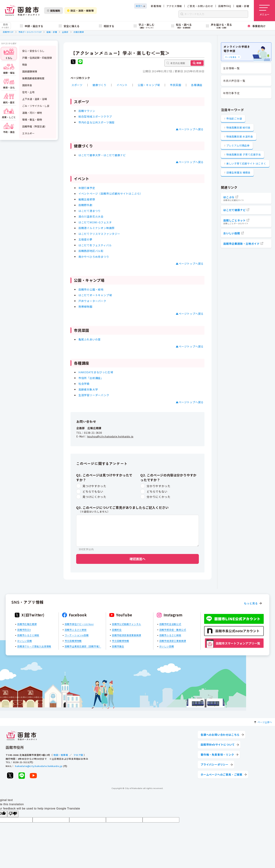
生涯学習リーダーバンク (94, 395)
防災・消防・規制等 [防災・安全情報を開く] (81, 11)
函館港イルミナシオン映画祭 (97, 228)
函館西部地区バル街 (91, 251)
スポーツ (77, 85)
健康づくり (100, 85)
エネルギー (28, 133)
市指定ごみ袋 (234, 118)
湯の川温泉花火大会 (91, 216)
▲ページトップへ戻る (190, 129)
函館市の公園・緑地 (91, 289)
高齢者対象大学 (88, 389)
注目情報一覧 (231, 68)
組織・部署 (243, 6)
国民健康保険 (30, 71)
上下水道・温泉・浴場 (35, 99)
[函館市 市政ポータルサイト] (22, 11)
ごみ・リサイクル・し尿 (36, 106)
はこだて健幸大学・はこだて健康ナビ (102, 155)
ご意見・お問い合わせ (200, 6)
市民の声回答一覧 (234, 81)
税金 (25, 65)
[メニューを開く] (264, 11)
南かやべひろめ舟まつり (94, 256)
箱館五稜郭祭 (87, 199)
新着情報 (156, 6)
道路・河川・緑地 (32, 113)
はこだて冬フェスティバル (95, 245)
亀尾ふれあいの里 (90, 339)
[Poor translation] (13, 814)
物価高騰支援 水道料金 (240, 136)
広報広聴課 (79, 32)
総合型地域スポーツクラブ (95, 116)
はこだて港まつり (90, 211)
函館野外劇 (85, 205)
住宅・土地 (28, 92)
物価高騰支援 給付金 (238, 127)
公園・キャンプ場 (149, 85)
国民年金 (27, 85)
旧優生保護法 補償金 (238, 172)
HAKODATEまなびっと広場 (96, 372)
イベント (122, 85)
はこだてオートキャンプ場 (95, 295)
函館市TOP (8, 32)
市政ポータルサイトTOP (30, 32)
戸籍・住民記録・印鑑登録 (37, 58)
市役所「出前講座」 (91, 378)
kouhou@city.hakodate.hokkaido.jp (110, 436)
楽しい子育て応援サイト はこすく (246, 163)
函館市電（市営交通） (35, 126)
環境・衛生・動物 (32, 120)
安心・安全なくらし (33, 51)
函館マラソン (87, 111)
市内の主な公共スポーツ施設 (97, 122)
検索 (199, 63)
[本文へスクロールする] (140, 6)
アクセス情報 (174, 6)
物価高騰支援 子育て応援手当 (244, 154)
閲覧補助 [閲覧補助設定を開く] (54, 11)
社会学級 (84, 384)
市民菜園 (175, 85)
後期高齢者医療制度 (33, 78)
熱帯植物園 (85, 307)
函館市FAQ (225, 6)
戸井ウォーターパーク (92, 301)
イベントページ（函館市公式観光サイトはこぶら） (110, 194)
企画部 (65, 32)
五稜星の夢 (85, 239)
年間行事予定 (87, 188)
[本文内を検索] (184, 63)
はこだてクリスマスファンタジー (99, 234)
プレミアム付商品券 (238, 145)
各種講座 (197, 85)
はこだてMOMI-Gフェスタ (95, 222)
